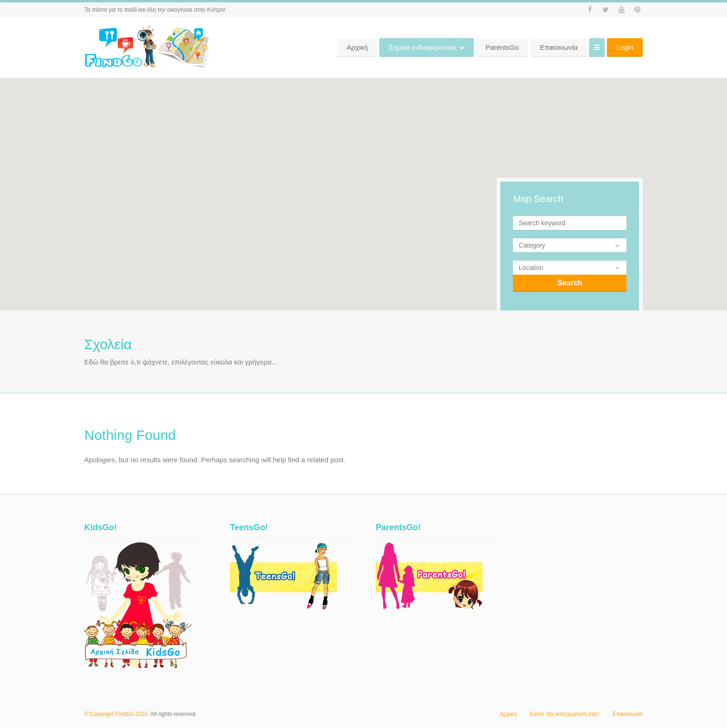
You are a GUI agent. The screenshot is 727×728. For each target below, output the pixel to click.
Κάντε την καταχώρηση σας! (565, 714)
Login (625, 47)
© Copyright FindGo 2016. (117, 714)
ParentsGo (561, 47)
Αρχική (416, 47)
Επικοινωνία (628, 714)
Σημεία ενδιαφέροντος (482, 47)
